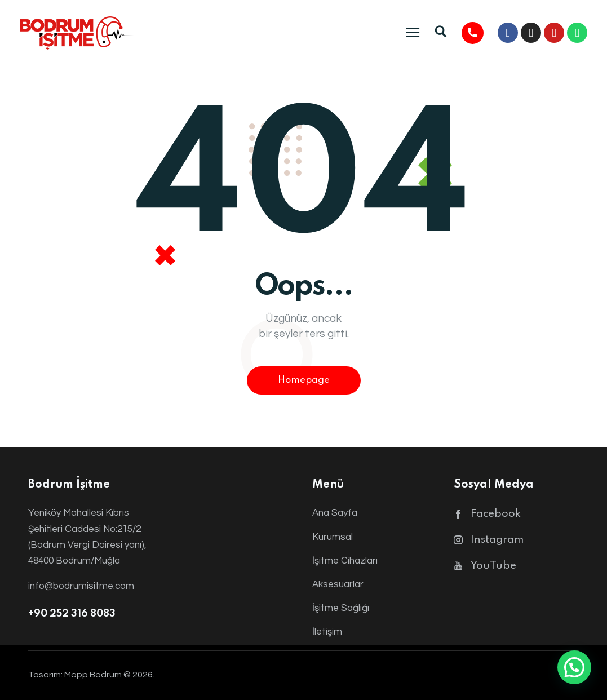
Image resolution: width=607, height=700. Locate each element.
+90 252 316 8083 (72, 614)
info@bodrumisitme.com (81, 586)
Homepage (304, 380)
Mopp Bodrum (93, 675)
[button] (574, 667)
